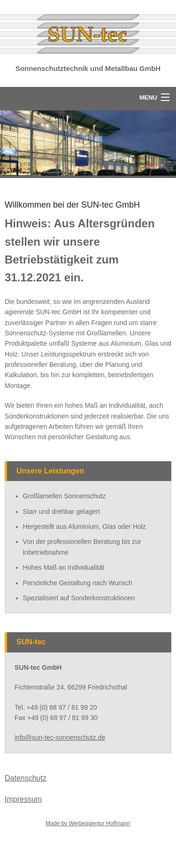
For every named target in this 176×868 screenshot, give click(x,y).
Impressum (23, 799)
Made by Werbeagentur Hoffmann (88, 823)
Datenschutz (26, 778)
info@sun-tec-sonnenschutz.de (60, 737)
